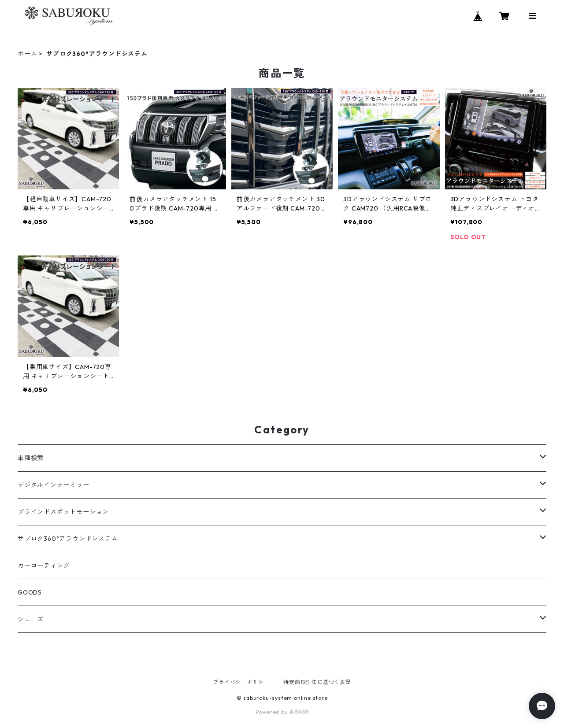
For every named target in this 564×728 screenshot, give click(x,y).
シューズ (31, 619)
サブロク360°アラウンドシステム (68, 539)
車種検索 (31, 458)
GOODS (30, 592)
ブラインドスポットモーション (63, 512)
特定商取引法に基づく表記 (317, 682)
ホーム (27, 54)
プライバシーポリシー (241, 682)
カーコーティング (44, 565)
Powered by (282, 712)
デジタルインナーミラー (54, 485)
